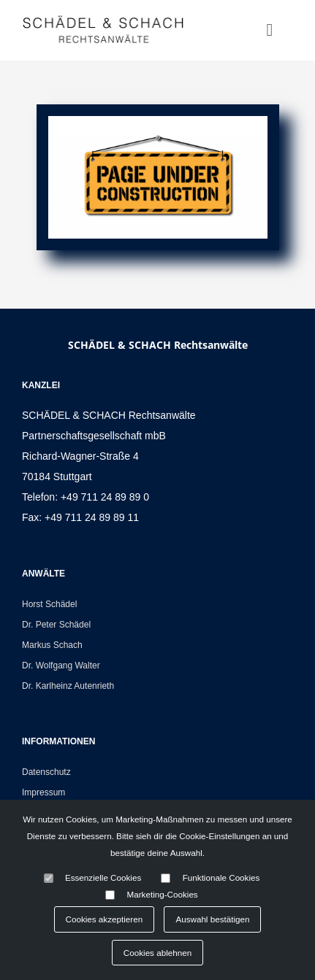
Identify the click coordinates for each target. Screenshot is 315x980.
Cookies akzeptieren (105, 919)
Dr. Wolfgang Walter (61, 665)
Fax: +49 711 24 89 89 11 (80, 517)
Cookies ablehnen (157, 953)
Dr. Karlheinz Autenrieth (68, 686)
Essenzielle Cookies (103, 877)
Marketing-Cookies (163, 894)
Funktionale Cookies (221, 877)
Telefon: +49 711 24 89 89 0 (86, 497)
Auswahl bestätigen (212, 919)
